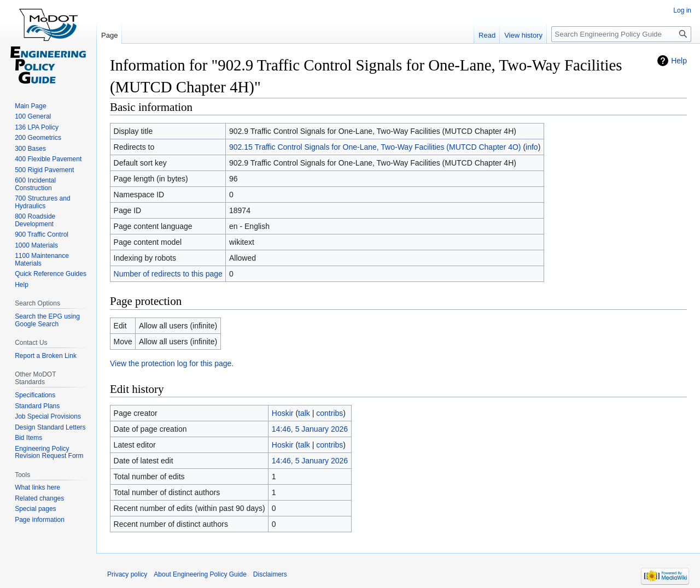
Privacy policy (127, 574)
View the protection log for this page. (172, 363)
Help (679, 61)
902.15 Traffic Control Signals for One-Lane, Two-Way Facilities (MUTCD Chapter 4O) (375, 147)
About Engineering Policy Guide (200, 574)
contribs (329, 413)
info (532, 147)
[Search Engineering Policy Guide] (621, 34)
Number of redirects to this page (168, 274)
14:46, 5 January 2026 (310, 429)
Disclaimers (270, 574)
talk (304, 413)
